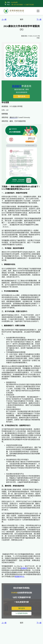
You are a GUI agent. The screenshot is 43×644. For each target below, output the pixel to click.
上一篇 (4, 19)
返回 (22, 19)
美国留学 (17, 86)
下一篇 (39, 19)
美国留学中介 (19, 577)
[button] (39, 11)
